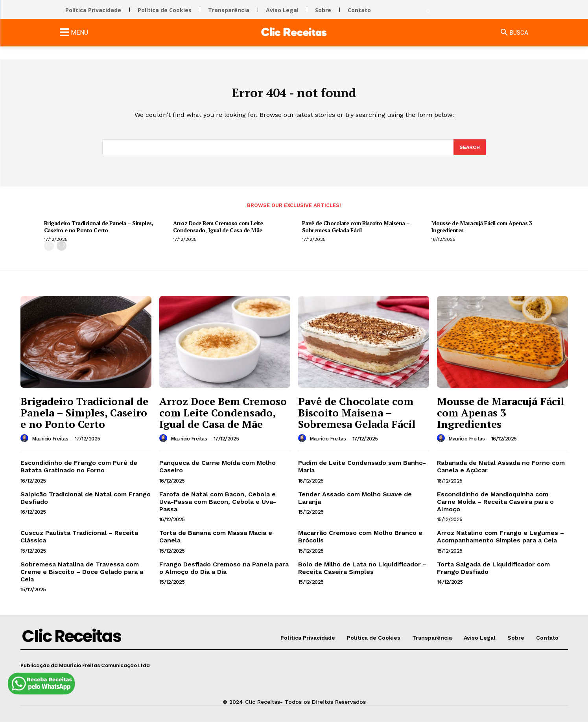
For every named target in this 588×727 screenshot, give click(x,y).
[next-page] (62, 251)
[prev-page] (49, 251)
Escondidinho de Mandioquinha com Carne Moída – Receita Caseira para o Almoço (495, 507)
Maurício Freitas (50, 444)
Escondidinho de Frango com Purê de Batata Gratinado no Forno (79, 472)
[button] (429, 12)
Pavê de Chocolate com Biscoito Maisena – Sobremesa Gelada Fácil (356, 232)
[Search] (469, 152)
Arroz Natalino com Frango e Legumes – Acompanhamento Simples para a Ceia (500, 542)
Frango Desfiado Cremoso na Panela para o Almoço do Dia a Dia (224, 573)
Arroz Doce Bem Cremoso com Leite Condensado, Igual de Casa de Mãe (218, 232)
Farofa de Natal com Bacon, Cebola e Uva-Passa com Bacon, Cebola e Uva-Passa (218, 507)
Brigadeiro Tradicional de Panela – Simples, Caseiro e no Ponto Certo (99, 232)
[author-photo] (26, 444)
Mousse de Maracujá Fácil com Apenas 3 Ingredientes (482, 232)
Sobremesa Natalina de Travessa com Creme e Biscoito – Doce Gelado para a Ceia (82, 577)
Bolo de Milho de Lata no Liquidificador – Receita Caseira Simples (362, 573)
